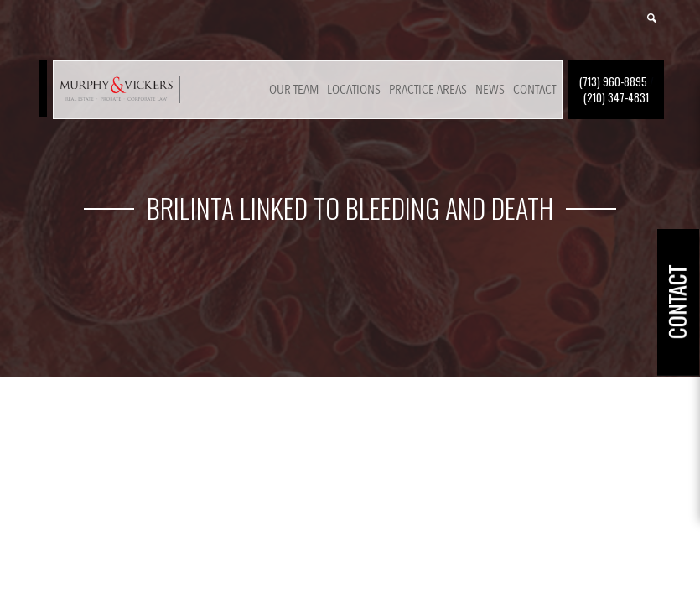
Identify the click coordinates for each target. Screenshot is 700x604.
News (490, 90)
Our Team (294, 90)
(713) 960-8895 (613, 81)
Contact (534, 90)
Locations (354, 90)
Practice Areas (428, 90)
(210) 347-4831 (616, 97)
